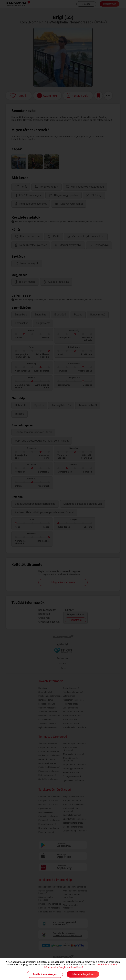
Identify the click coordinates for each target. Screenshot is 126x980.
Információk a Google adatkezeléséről (64, 967)
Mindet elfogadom (83, 974)
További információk (107, 965)
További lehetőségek (45, 974)
